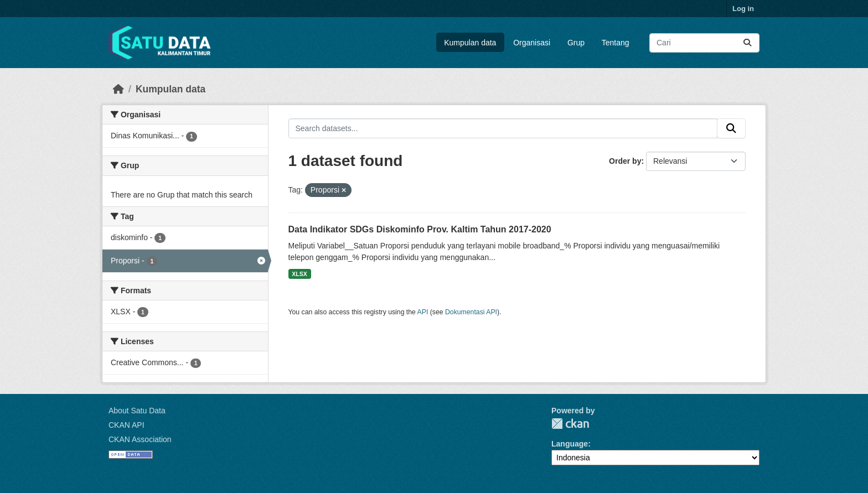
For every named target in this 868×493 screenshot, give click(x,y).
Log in (743, 9)
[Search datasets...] (704, 43)
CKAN (570, 424)
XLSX (299, 274)
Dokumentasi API (471, 312)
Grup (576, 43)
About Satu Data (137, 411)
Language (570, 444)
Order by (625, 161)
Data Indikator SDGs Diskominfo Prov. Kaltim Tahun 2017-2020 (420, 229)
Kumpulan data (470, 43)
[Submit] (747, 43)
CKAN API (126, 425)
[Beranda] (118, 89)
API (423, 312)
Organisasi (532, 43)
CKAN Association (140, 439)
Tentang (616, 43)
